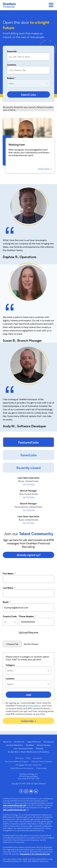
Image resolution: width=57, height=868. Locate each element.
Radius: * (11, 78)
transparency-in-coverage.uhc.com (35, 854)
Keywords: (12, 51)
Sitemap (40, 748)
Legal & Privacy (34, 742)
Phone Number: (28, 616)
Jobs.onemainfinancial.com (14, 805)
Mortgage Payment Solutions (28, 765)
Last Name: (9, 588)
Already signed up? (29, 555)
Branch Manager (29, 491)
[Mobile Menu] (51, 4)
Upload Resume (28, 632)
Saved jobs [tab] (28, 455)
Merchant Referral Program (17, 761)
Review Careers (44, 745)
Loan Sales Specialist (28, 478)
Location (10, 678)
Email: (7, 602)
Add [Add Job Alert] (28, 695)
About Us (7, 742)
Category (10, 665)
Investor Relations (15, 745)
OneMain (30, 745)
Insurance (37, 758)
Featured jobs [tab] (28, 442)
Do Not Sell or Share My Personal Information (28, 752)
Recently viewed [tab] (28, 468)
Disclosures (49, 742)
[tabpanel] (28, 500)
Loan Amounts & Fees (23, 748)
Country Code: (11, 616)
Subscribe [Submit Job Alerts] (27, 721)
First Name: (9, 573)
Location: (12, 65)
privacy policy (33, 706)
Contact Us (19, 742)
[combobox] (28, 70)
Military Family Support (42, 761)
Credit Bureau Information (22, 768)
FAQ (28, 758)
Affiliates (20, 758)
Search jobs (28, 95)
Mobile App (42, 768)
